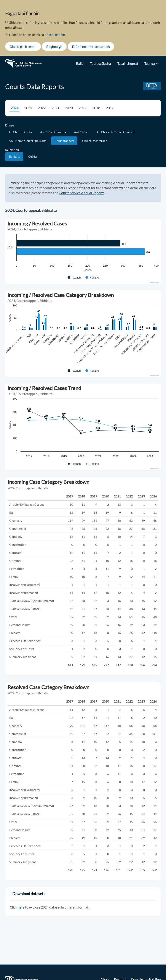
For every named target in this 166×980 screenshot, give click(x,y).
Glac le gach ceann (23, 46)
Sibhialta (14, 156)
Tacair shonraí (128, 63)
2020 (69, 108)
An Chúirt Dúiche (20, 132)
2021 (55, 108)
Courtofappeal (64, 141)
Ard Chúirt (81, 132)
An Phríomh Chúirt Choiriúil (116, 132)
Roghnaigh (54, 46)
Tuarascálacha (100, 63)
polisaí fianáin (55, 35)
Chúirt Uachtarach (95, 141)
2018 (96, 108)
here (21, 907)
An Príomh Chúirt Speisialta (28, 141)
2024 (14, 108)
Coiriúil (33, 156)
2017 (110, 108)
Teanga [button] (151, 63)
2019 (83, 108)
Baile (80, 63)
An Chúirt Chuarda (53, 132)
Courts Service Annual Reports (82, 193)
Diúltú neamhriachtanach (91, 46)
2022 (42, 108)
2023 (28, 108)
